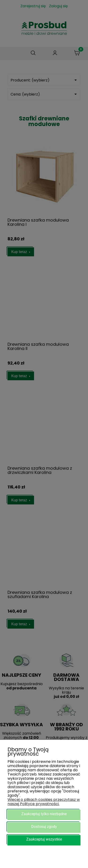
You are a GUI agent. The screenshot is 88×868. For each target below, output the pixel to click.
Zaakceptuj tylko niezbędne (44, 814)
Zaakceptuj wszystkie (44, 839)
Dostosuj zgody (44, 827)
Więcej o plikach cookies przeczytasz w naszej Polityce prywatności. (44, 802)
